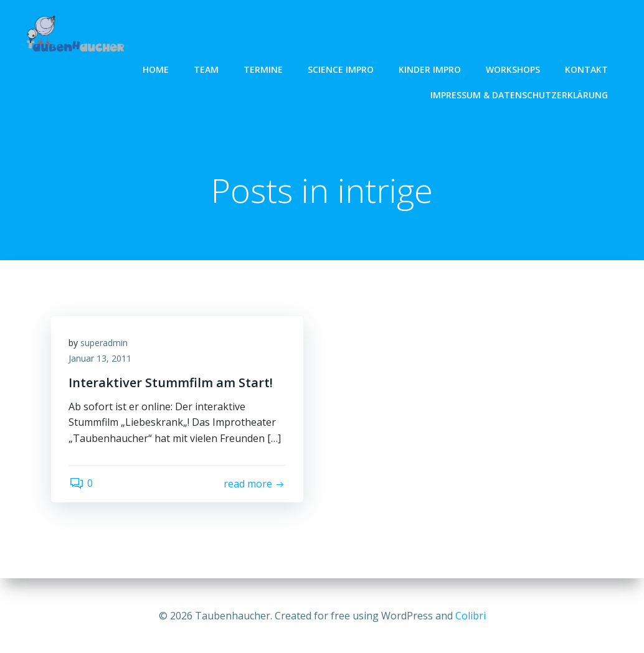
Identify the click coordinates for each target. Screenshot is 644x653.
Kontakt (587, 69)
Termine (264, 69)
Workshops (514, 69)
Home (156, 69)
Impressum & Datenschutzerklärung (520, 94)
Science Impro (341, 69)
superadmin (105, 344)
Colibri (471, 616)
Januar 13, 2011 (101, 360)
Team (207, 69)
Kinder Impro (430, 69)
